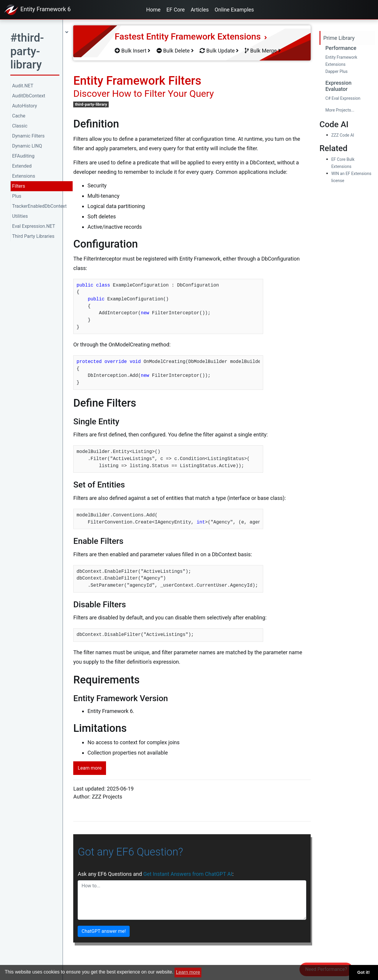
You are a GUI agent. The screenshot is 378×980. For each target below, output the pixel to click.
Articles (200, 10)
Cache (19, 116)
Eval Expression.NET (34, 226)
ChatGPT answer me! (104, 931)
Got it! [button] (364, 972)
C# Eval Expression (343, 98)
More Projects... (340, 110)
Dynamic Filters (28, 136)
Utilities (20, 216)
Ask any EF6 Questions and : (155, 874)
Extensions (24, 176)
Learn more (90, 768)
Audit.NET (23, 86)
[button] (39, 53)
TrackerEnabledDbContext (39, 206)
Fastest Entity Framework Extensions (191, 36)
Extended (22, 166)
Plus (17, 196)
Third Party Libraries (33, 236)
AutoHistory (25, 106)
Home (153, 10)
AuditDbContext (29, 96)
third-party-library (91, 104)
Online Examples (234, 10)
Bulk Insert (132, 51)
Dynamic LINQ (27, 146)
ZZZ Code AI (343, 135)
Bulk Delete (175, 51)
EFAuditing (23, 156)
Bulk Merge (263, 51)
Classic (20, 126)
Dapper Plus (337, 71)
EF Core (176, 10)
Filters (19, 186)
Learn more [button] (188, 972)
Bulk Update (219, 51)
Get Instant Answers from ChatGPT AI (188, 874)
